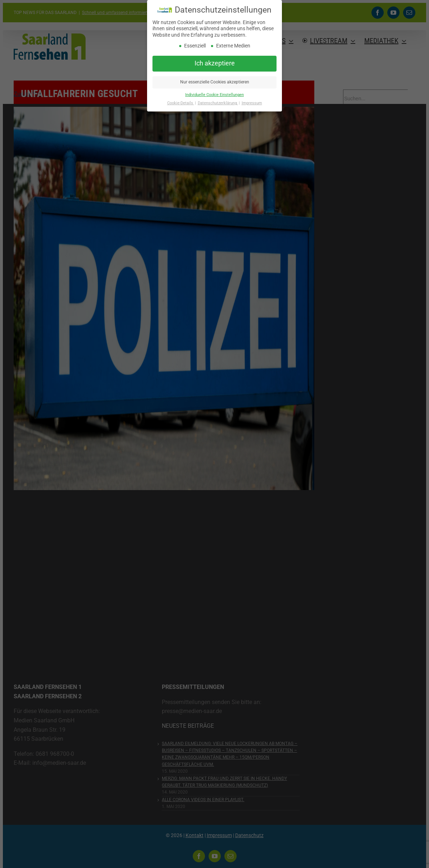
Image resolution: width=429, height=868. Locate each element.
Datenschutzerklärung (218, 103)
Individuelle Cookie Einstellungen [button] (214, 95)
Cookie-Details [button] (181, 103)
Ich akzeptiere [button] (215, 63)
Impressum (252, 103)
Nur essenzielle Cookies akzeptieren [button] (215, 82)
